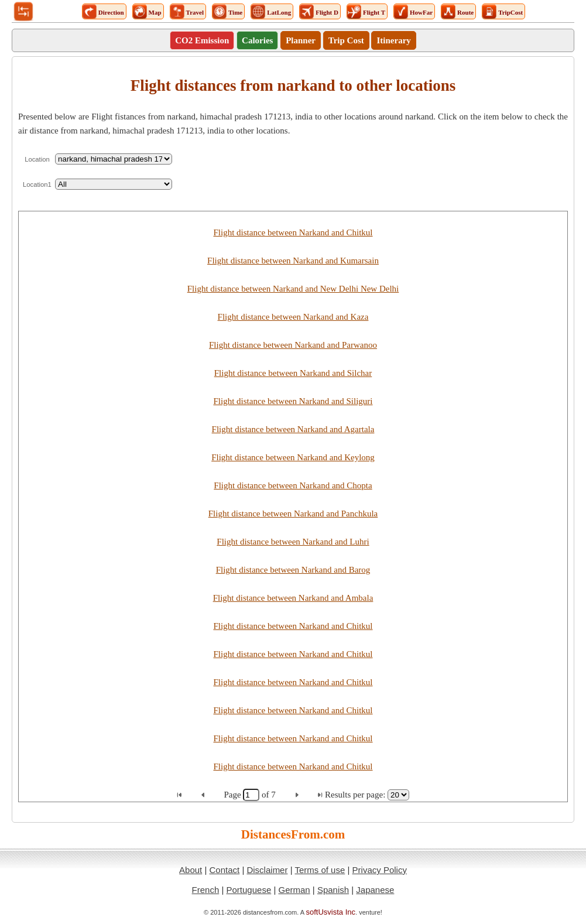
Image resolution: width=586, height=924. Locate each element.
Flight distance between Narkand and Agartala (293, 429)
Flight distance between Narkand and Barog (293, 570)
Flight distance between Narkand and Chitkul (293, 232)
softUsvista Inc (331, 912)
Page (233, 795)
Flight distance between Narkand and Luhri (293, 542)
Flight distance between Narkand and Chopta (293, 485)
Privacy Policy (380, 870)
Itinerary (393, 40)
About (191, 870)
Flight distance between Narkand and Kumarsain (293, 261)
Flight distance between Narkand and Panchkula (293, 514)
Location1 (37, 184)
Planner (301, 40)
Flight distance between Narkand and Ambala (293, 598)
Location (37, 159)
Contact (225, 870)
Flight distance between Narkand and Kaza (293, 317)
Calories (257, 40)
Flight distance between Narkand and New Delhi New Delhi (293, 289)
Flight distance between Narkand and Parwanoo (293, 345)
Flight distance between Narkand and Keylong (293, 457)
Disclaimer (267, 870)
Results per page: (355, 795)
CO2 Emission (202, 40)
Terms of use (320, 870)
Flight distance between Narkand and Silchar (293, 373)
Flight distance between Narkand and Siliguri (293, 401)
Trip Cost (346, 40)
